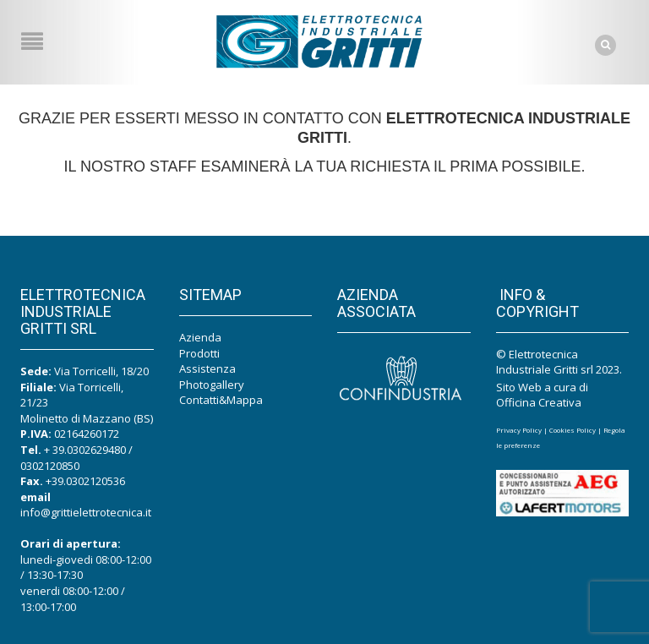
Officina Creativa (539, 402)
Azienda (200, 337)
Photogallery (212, 385)
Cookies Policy (573, 430)
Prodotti (199, 353)
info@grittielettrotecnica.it (86, 512)
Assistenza (207, 368)
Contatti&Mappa (221, 400)
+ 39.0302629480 (85, 450)
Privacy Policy (519, 430)
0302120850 (50, 466)
